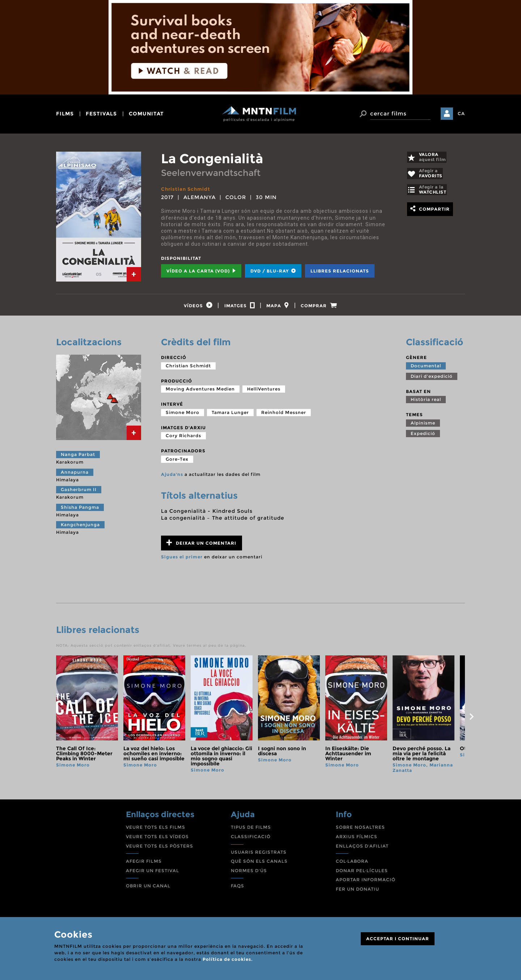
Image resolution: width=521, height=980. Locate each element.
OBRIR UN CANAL (148, 889)
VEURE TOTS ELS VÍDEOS (157, 840)
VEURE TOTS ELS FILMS (156, 830)
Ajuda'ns (172, 478)
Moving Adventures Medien (200, 392)
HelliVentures (264, 392)
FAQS (238, 889)
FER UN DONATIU (357, 892)
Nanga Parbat (78, 458)
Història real (426, 403)
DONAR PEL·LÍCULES (362, 874)
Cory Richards (183, 439)
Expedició (423, 437)
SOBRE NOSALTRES (360, 830)
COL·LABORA (352, 864)
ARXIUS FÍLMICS (357, 840)
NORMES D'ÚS (249, 874)
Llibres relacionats (340, 271)
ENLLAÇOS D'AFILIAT (362, 849)
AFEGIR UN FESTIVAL (153, 874)
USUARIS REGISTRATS (259, 855)
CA (461, 113)
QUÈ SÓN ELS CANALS (259, 864)
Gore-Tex (177, 462)
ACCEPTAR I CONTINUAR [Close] (398, 939)
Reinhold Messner (284, 416)
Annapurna (75, 475)
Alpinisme (423, 426)
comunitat (146, 114)
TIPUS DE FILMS (251, 830)
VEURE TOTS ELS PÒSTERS (160, 849)
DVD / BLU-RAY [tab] (273, 271)
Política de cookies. (228, 959)
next (471, 720)
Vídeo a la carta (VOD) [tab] (201, 271)
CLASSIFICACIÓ (251, 840)
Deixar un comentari (201, 546)
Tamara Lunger (230, 416)
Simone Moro (183, 416)
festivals (101, 114)
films (65, 114)
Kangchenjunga (80, 528)
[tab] (134, 274)
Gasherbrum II (79, 493)
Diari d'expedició (432, 379)
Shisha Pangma (80, 510)
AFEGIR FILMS (144, 864)
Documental (426, 369)
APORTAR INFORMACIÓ (366, 883)
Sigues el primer (182, 560)
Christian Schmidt (187, 189)
